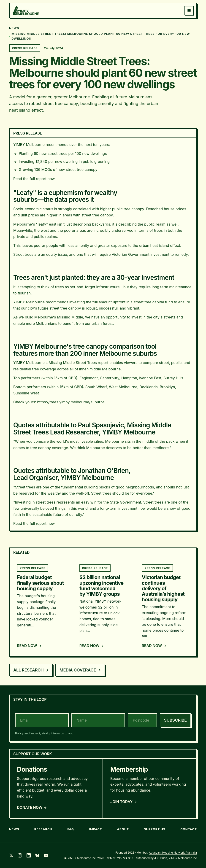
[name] (98, 720)
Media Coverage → (80, 670)
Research (43, 829)
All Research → (31, 670)
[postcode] (142, 720)
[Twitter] (11, 855)
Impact (96, 829)
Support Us (155, 829)
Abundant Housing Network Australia (173, 853)
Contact (189, 829)
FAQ (71, 829)
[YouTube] (46, 855)
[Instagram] (20, 855)
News (14, 829)
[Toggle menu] (189, 11)
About (123, 829)
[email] (42, 720)
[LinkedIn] (29, 855)
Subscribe (175, 720)
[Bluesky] (37, 855)
